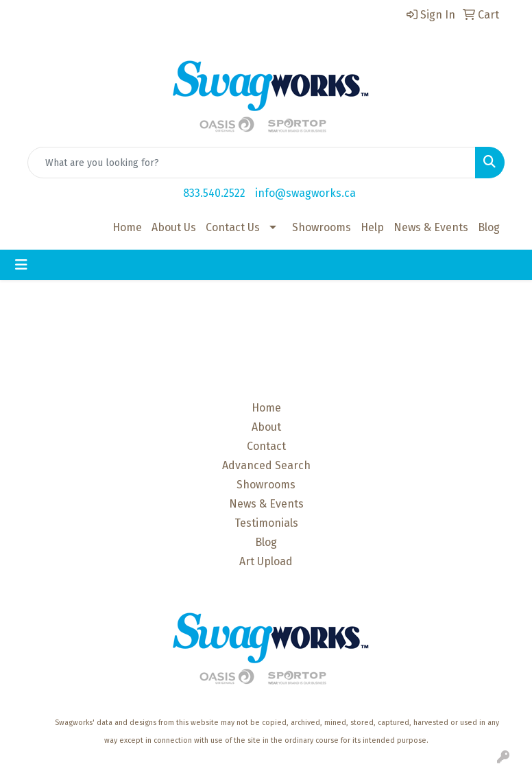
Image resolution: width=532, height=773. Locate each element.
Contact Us (233, 227)
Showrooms (322, 227)
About (266, 427)
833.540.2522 (214, 193)
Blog (489, 227)
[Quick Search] (252, 163)
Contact (266, 446)
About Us (174, 227)
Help (372, 227)
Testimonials (266, 523)
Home (127, 227)
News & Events (431, 227)
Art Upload (266, 561)
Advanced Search (266, 465)
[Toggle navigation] (21, 265)
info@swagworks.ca (305, 193)
